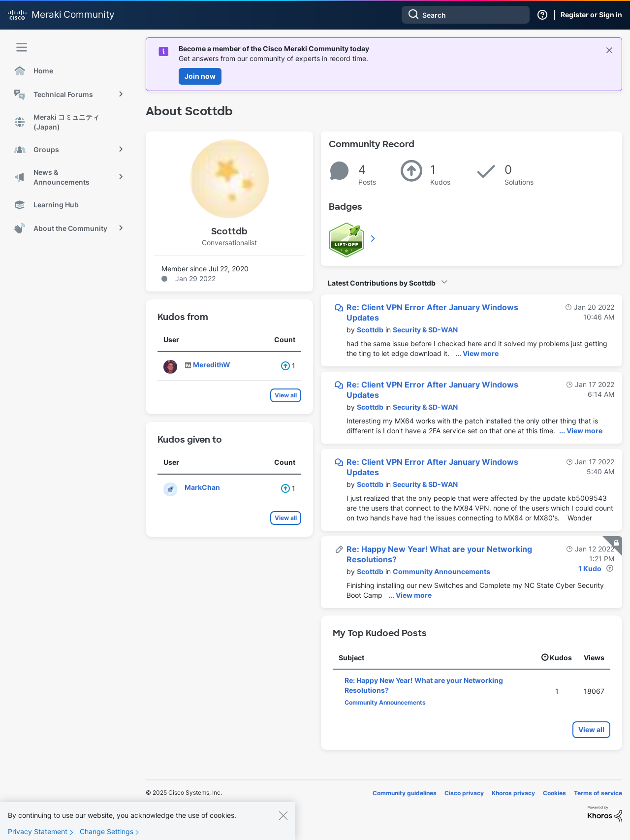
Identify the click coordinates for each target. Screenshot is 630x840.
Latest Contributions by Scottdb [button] (382, 283)
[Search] (466, 15)
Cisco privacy (464, 793)
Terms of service (598, 793)
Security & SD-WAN (425, 330)
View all (286, 395)
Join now (200, 76)
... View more (477, 353)
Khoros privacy (513, 793)
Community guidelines (405, 793)
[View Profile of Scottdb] (370, 330)
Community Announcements (441, 571)
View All (374, 238)
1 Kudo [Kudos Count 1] (590, 568)
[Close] (283, 821)
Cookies (554, 793)
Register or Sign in (591, 15)
